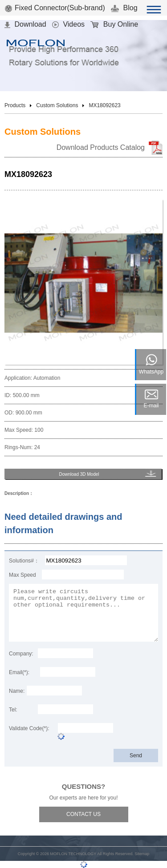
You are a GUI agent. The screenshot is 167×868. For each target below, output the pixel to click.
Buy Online (114, 24)
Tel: (13, 710)
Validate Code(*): (29, 728)
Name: (17, 691)
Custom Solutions (57, 105)
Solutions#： (24, 561)
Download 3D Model (79, 474)
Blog (124, 8)
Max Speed (22, 575)
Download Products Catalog (101, 147)
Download (25, 24)
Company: (21, 654)
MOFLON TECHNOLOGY (73, 854)
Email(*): (19, 672)
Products (15, 105)
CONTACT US (83, 814)
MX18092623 (104, 105)
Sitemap (142, 854)
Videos (68, 24)
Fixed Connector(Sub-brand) (55, 8)
